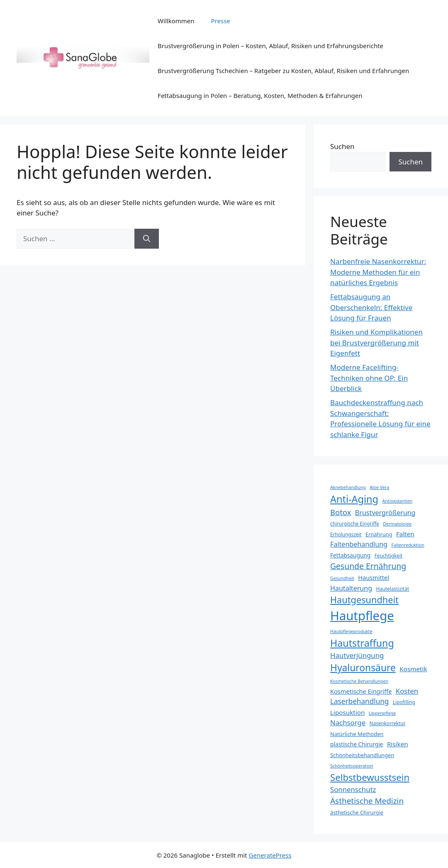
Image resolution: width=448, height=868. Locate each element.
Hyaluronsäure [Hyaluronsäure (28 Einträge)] (363, 668)
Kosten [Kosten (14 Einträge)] (407, 691)
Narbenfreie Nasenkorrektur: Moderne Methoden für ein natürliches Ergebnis (378, 272)
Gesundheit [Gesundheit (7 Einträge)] (342, 578)
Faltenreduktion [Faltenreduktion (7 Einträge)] (408, 545)
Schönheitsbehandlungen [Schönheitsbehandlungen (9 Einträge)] (362, 755)
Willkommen (176, 21)
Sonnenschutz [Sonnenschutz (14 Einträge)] (353, 789)
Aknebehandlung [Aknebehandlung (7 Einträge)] (348, 487)
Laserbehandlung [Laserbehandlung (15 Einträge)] (359, 701)
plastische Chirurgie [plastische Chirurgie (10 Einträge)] (357, 744)
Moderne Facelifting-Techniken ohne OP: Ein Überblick (369, 378)
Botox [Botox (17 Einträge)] (341, 512)
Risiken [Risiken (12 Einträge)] (398, 744)
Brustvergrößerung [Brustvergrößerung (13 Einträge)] (385, 513)
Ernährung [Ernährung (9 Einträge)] (379, 534)
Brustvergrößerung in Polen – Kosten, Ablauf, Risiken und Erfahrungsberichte (270, 46)
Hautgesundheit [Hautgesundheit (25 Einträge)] (364, 600)
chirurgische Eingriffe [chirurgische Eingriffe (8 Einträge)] (355, 523)
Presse (221, 21)
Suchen (342, 146)
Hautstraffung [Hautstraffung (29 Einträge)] (362, 643)
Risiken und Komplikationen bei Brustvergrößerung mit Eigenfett (376, 342)
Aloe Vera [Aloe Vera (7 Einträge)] (379, 487)
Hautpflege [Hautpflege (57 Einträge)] (362, 616)
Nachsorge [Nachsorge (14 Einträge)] (348, 723)
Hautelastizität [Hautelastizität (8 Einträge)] (393, 589)
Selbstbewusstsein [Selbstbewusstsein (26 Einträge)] (370, 777)
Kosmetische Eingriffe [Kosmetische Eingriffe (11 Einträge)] (361, 691)
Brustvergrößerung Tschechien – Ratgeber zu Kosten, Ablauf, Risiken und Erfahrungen (283, 71)
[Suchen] (147, 239)
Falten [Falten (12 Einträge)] (405, 534)
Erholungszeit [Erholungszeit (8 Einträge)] (346, 534)
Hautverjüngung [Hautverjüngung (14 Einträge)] (357, 655)
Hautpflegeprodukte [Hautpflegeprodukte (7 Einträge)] (351, 631)
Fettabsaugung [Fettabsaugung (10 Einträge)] (350, 555)
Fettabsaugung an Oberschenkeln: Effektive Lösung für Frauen (371, 307)
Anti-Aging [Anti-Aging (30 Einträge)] (354, 499)
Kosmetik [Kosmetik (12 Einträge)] (413, 669)
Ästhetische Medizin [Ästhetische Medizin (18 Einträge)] (367, 801)
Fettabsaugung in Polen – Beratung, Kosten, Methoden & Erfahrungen (260, 95)
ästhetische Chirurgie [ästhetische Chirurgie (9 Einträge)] (357, 812)
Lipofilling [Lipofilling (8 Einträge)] (404, 702)
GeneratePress (270, 855)
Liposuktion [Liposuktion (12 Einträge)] (347, 712)
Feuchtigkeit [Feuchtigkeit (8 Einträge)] (389, 555)
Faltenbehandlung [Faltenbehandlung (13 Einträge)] (359, 544)
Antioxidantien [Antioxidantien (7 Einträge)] (397, 501)
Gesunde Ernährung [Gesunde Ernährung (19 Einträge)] (368, 566)
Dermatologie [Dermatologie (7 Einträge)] (397, 524)
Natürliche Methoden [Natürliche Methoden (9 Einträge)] (357, 734)
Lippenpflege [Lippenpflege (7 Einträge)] (382, 713)
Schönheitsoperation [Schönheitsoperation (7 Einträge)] (352, 766)
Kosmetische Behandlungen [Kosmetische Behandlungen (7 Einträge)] (359, 681)
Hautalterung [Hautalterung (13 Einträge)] (351, 588)
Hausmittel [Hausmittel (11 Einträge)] (374, 577)
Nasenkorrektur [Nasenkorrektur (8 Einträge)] (388, 723)
